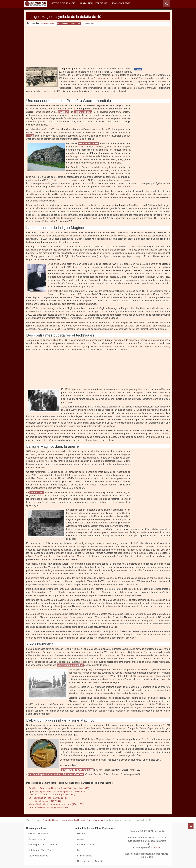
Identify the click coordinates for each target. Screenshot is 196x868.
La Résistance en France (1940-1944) (48, 798)
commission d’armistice (70, 665)
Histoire (81, 834)
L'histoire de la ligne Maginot (77, 770)
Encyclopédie (122, 3)
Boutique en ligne (86, 845)
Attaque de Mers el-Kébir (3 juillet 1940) (49, 808)
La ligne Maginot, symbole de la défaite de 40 (80, 16)
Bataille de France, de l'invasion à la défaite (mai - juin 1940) (59, 788)
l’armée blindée (83, 112)
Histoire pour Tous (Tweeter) (42, 850)
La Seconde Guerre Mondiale (89, 820)
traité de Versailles (88, 143)
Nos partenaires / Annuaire (90, 861)
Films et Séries (85, 856)
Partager (138, 69)
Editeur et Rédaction (38, 834)
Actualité (81, 839)
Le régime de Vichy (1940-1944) (45, 801)
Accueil (46, 820)
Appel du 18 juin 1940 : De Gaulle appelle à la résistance (57, 792)
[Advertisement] (98, 46)
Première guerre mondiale (107, 78)
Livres (80, 850)
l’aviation (63, 112)
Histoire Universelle (94, 3)
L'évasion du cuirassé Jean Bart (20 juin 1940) (52, 795)
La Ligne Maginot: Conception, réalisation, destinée (56, 774)
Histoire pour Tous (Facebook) (43, 845)
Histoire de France (63, 3)
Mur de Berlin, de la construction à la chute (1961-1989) (56, 804)
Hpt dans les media (38, 839)
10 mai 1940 (37, 492)
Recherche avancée (38, 856)
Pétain (30, 136)
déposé (157, 847)
